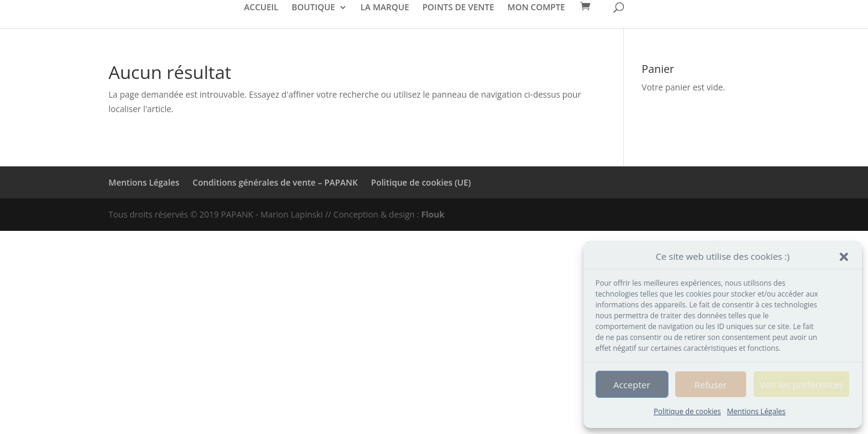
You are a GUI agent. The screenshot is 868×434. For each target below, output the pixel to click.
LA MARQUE (385, 8)
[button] (844, 257)
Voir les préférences (801, 385)
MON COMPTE (536, 8)
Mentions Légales (756, 411)
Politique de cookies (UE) (421, 182)
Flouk (433, 214)
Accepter (631, 385)
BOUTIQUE (313, 8)
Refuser (711, 385)
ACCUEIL (261, 8)
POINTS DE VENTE (458, 8)
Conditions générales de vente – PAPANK (275, 182)
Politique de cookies (687, 411)
